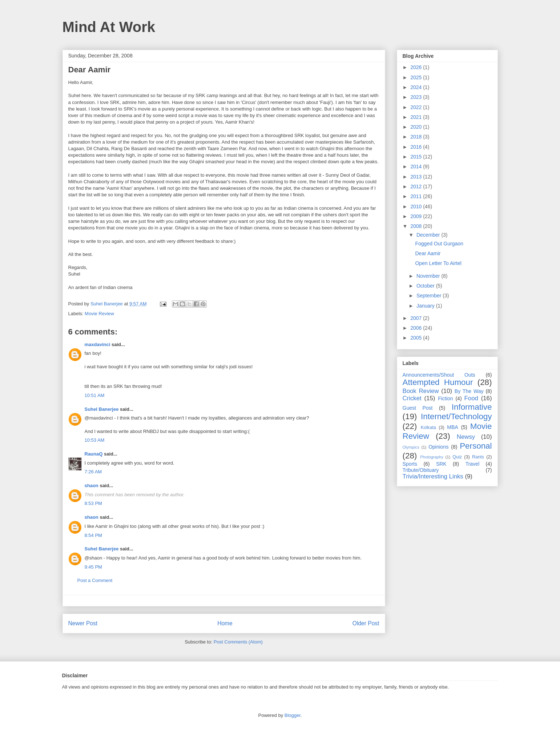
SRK (441, 464)
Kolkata (428, 428)
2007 (417, 318)
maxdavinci (98, 344)
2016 (417, 147)
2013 (417, 177)
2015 (417, 157)
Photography (432, 457)
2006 (417, 328)
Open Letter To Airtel (438, 263)
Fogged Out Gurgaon (439, 244)
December (429, 235)
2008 (417, 226)
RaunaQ (94, 454)
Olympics (411, 447)
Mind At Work (109, 27)
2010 (417, 206)
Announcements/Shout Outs (439, 375)
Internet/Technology (456, 416)
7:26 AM (93, 472)
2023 (417, 97)
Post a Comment (95, 580)
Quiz (457, 457)
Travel (472, 464)
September (430, 296)
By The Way (469, 391)
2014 (417, 167)
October (426, 286)
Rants (478, 457)
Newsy (466, 437)
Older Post (366, 623)
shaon (92, 486)
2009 (417, 216)
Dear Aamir (428, 253)
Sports (410, 464)
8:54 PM (93, 535)
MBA (452, 427)
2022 (417, 107)
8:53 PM (93, 503)
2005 (417, 338)
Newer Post (83, 623)
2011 (417, 196)
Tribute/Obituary (421, 470)
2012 (417, 186)
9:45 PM (93, 567)
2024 (417, 87)
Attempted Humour (438, 382)
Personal (476, 446)
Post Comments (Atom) (238, 642)
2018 (417, 137)
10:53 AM (95, 440)
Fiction (445, 398)
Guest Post (418, 408)
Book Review (421, 391)
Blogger (293, 715)
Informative (472, 407)
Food (471, 398)
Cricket (412, 398)
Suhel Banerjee (102, 409)
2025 (417, 77)
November (429, 276)
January (426, 306)
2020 (417, 127)
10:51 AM (95, 395)
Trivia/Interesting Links (433, 476)
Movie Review (99, 314)
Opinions (438, 447)
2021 (417, 117)
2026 (417, 67)
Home (225, 623)
